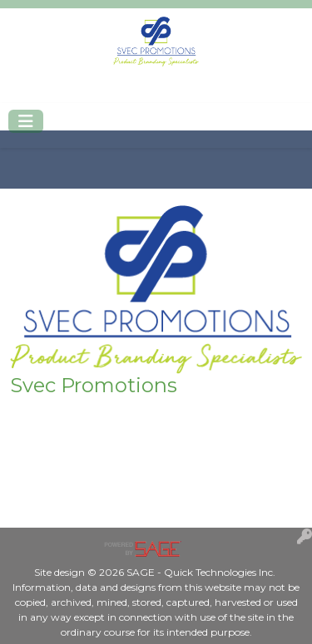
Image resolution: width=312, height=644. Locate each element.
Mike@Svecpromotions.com (201, 93)
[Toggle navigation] (26, 121)
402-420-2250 (61, 93)
